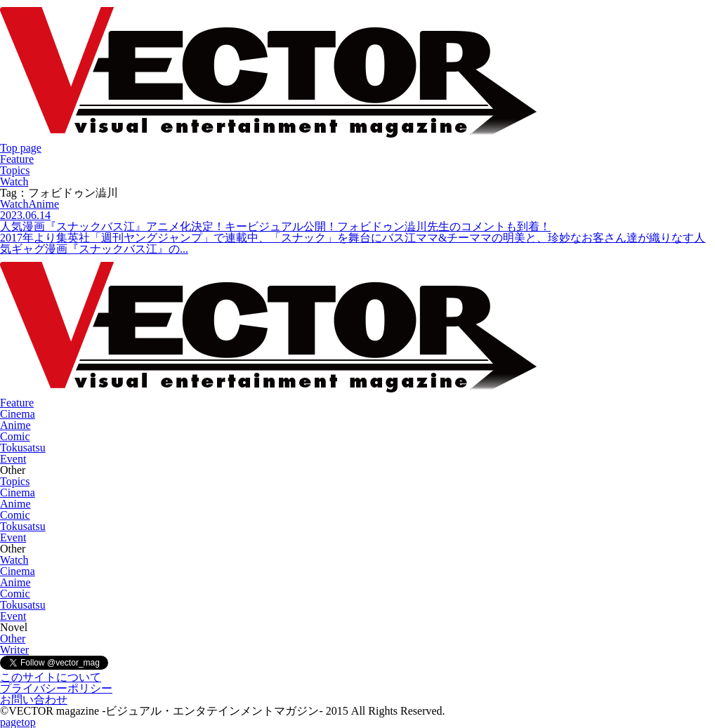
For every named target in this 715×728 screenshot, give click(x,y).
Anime (15, 425)
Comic (15, 436)
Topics (15, 170)
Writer (14, 650)
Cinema (18, 414)
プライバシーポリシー (56, 688)
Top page (21, 148)
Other (13, 638)
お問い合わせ (34, 700)
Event (13, 459)
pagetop (18, 722)
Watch (14, 181)
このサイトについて (51, 677)
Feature (17, 159)
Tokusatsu (23, 448)
